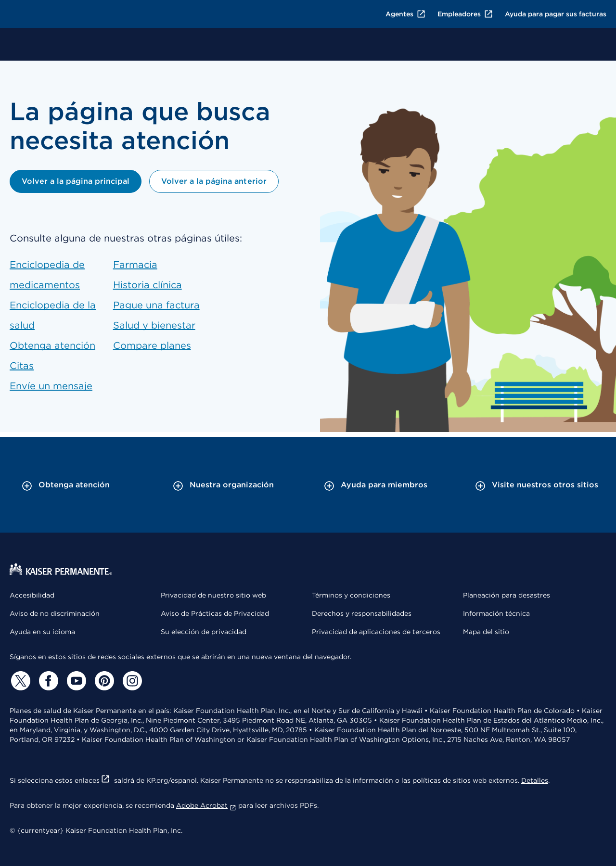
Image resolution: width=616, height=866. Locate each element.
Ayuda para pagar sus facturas (556, 14)
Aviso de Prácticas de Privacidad (215, 613)
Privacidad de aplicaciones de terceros (376, 632)
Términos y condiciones (351, 595)
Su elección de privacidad (204, 632)
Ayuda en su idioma (42, 632)
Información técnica (496, 613)
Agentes (406, 14)
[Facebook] (47, 681)
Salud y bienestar (154, 325)
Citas (22, 366)
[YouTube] (75, 681)
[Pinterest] (103, 681)
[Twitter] (19, 681)
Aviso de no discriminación (55, 613)
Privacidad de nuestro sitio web (213, 595)
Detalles (535, 780)
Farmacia (135, 265)
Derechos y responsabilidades (362, 613)
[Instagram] (131, 681)
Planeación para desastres (507, 595)
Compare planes (152, 345)
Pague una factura (156, 305)
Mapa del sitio (486, 632)
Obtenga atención (52, 345)
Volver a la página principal (76, 181)
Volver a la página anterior (214, 181)
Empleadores (465, 14)
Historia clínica (148, 285)
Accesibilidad (32, 595)
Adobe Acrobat (206, 805)
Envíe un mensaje (51, 386)
